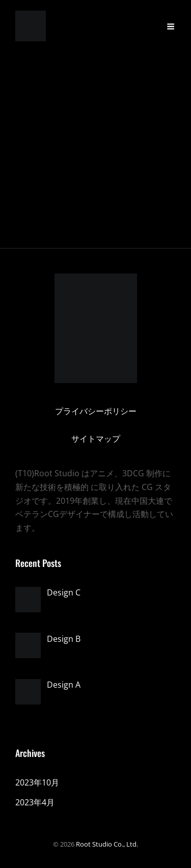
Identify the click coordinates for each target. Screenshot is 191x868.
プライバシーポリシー (96, 411)
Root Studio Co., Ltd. (107, 844)
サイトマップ (96, 439)
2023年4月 (35, 802)
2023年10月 (37, 782)
